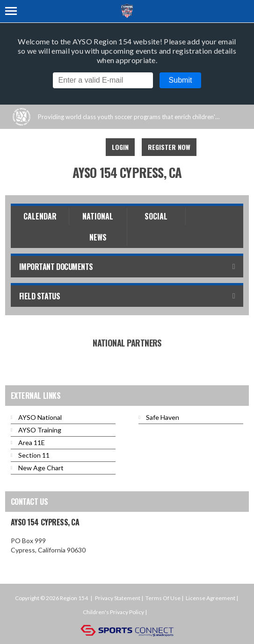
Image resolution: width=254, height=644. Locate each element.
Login (120, 147)
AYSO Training (40, 430)
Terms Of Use (163, 598)
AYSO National (40, 417)
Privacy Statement (118, 598)
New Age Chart (41, 468)
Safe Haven (163, 417)
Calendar (40, 216)
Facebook (65, 147)
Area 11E (32, 442)
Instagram (86, 147)
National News (98, 227)
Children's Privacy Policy (113, 612)
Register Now (169, 147)
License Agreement (210, 598)
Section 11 (34, 455)
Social (156, 216)
